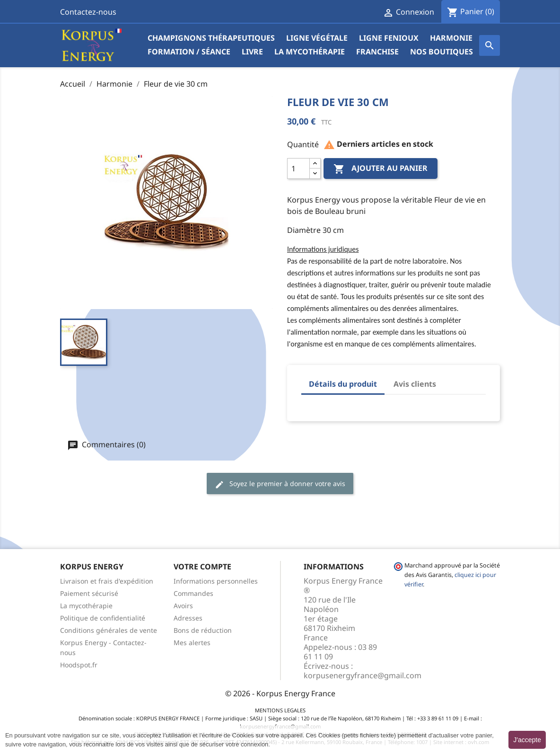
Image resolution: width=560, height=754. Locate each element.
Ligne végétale (317, 38)
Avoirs (183, 606)
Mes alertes (192, 643)
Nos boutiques (442, 52)
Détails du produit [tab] (343, 384)
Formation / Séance (189, 52)
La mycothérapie (310, 52)
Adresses (188, 618)
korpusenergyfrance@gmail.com (363, 675)
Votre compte (202, 567)
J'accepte (527, 740)
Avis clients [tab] (415, 384)
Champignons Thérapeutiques (211, 38)
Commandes (193, 593)
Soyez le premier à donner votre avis (280, 484)
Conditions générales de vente (109, 630)
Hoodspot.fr (79, 665)
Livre (252, 52)
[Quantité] (298, 169)
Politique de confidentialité (103, 618)
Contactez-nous (88, 12)
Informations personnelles (216, 581)
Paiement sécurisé (89, 593)
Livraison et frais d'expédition (107, 581)
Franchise (377, 52)
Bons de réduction (203, 630)
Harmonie (451, 38)
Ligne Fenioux (389, 38)
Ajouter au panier (381, 169)
